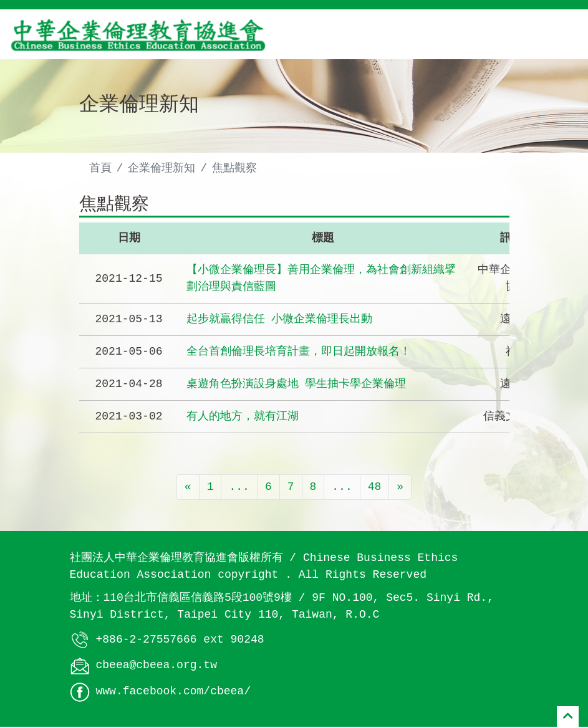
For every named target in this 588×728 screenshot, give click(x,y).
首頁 (100, 168)
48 (375, 489)
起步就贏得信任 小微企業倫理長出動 (280, 321)
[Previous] (188, 489)
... (239, 489)
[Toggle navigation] (561, 34)
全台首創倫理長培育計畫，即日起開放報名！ (299, 353)
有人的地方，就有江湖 (243, 418)
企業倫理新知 (161, 168)
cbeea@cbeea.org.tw (157, 667)
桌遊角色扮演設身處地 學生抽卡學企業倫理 (296, 386)
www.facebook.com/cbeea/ (173, 693)
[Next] (400, 489)
